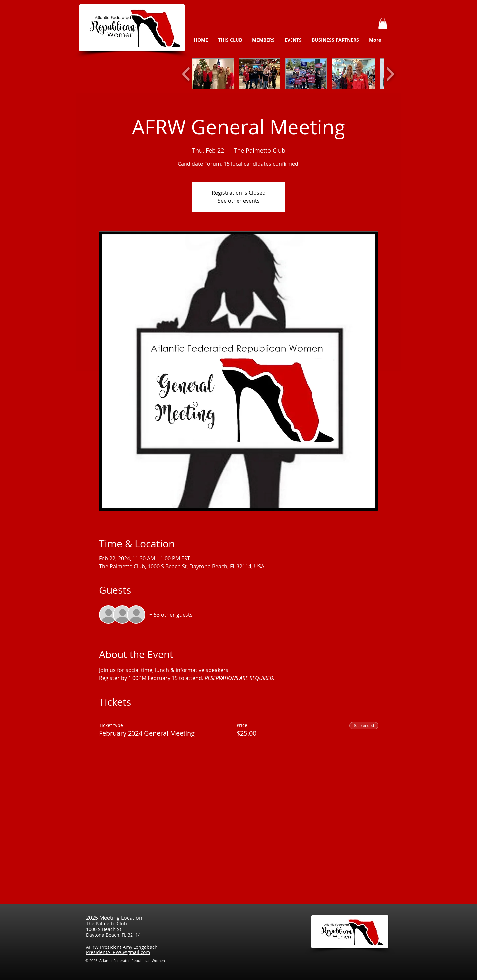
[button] (383, 23)
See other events (239, 201)
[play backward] (186, 74)
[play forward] (390, 74)
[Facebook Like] (384, 963)
